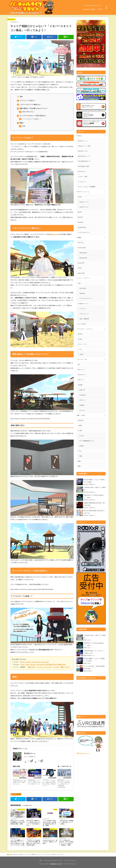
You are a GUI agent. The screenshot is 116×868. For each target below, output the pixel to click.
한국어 (100, 9)
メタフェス (83, 309)
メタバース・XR (82, 359)
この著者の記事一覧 (65, 766)
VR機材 (79, 238)
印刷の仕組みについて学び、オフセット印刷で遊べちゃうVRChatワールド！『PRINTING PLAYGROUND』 (64, 784)
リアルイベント (84, 314)
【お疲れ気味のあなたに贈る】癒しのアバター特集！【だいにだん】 (19, 782)
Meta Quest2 (83, 253)
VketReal (82, 293)
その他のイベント (83, 304)
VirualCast (83, 395)
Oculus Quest (82, 248)
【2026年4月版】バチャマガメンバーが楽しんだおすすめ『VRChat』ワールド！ (34, 782)
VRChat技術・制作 (84, 166)
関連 (22, 126)
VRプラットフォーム (83, 192)
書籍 (79, 461)
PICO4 (80, 268)
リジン (55, 667)
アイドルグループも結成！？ (30, 119)
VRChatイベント (11, 19)
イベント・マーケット (84, 278)
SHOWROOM (82, 227)
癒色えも (53, 234)
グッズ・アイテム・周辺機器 (87, 187)
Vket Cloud (83, 288)
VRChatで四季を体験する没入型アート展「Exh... (94, 512)
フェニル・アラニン (43, 667)
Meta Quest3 (83, 258)
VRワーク (82, 400)
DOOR (80, 212)
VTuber (80, 339)
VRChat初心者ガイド (84, 161)
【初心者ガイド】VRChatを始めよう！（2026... (94, 496)
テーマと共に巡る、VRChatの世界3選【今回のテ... (94, 668)
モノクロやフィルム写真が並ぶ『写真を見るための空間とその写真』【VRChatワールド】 (49, 783)
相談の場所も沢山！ (27, 112)
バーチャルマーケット (86, 298)
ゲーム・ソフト (83, 344)
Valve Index (81, 273)
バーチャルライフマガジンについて (93, 6)
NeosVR (80, 217)
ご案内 (80, 426)
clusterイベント (84, 202)
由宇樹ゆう (90, 671)
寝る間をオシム (91, 655)
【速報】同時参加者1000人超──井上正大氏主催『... (94, 504)
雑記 (81, 456)
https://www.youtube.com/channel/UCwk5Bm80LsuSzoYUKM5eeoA (42, 664)
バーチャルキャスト (84, 232)
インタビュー (82, 182)
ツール (80, 349)
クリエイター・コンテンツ (85, 329)
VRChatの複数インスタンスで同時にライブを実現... (94, 481)
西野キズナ (64, 667)
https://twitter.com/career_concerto (34, 662)
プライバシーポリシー (71, 861)
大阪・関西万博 (84, 319)
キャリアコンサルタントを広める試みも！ (32, 116)
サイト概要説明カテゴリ (87, 441)
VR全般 (80, 385)
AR (79, 364)
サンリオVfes (82, 324)
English (93, 9)
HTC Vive (81, 243)
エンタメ (82, 410)
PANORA (81, 420)
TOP (41, 861)
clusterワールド (84, 207)
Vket (79, 283)
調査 (79, 466)
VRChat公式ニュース (84, 156)
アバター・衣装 (23, 778)
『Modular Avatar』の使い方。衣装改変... (95, 489)
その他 (80, 431)
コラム (80, 451)
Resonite (80, 222)
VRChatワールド (37, 778)
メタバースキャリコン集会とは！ (29, 104)
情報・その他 (81, 415)
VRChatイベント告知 (84, 146)
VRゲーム (81, 380)
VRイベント (81, 370)
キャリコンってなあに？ (26, 100)
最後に (20, 123)
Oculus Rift (81, 263)
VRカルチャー (82, 171)
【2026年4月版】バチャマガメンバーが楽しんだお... (94, 652)
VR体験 (82, 405)
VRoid (81, 354)
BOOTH (80, 334)
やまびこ (89, 640)
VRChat (79, 136)
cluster (80, 197)
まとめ (82, 436)
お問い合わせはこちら (83, 753)
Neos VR (82, 390)
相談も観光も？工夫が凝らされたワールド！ (33, 108)
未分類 (82, 446)
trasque (89, 663)
